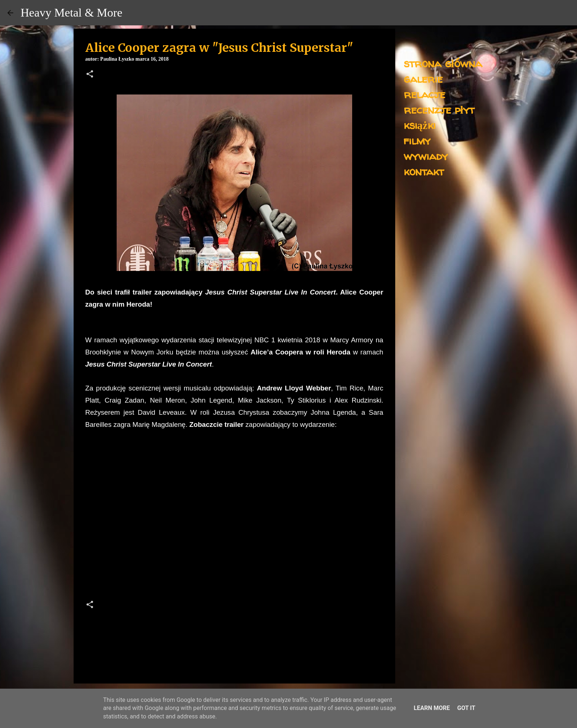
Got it (466, 708)
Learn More (432, 708)
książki (420, 125)
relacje (424, 94)
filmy (417, 140)
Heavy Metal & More (71, 13)
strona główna (443, 63)
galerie (423, 78)
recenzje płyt (439, 109)
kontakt (424, 171)
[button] (90, 75)
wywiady (426, 156)
